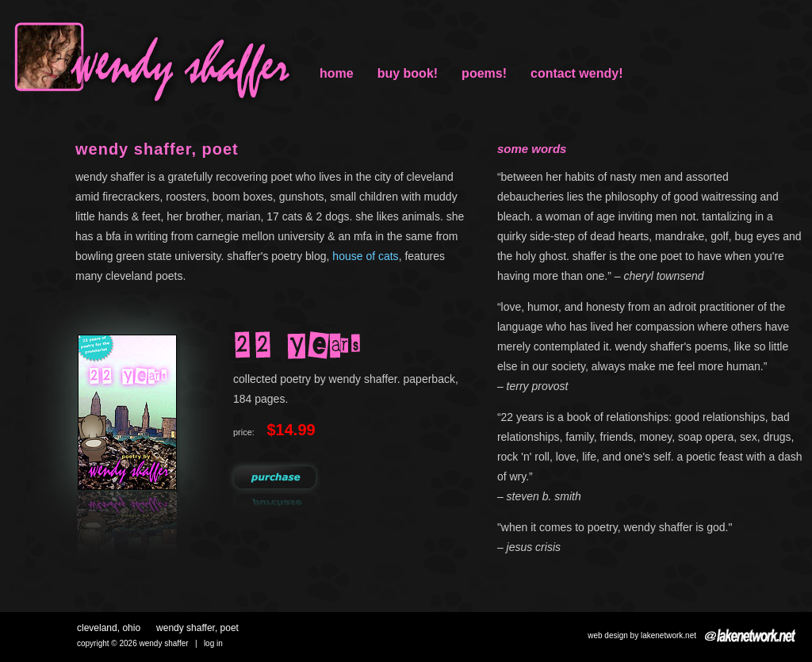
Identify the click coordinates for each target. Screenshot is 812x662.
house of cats (365, 256)
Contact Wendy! (576, 73)
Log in (213, 643)
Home (337, 73)
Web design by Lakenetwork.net (642, 635)
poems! (484, 73)
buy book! (408, 73)
